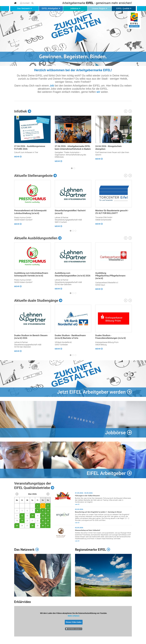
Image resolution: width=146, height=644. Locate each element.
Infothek (23, 111)
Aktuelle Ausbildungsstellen (38, 238)
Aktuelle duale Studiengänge (38, 300)
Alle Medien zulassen (74, 629)
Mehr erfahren (74, 616)
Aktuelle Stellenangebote (36, 176)
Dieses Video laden (74, 622)
